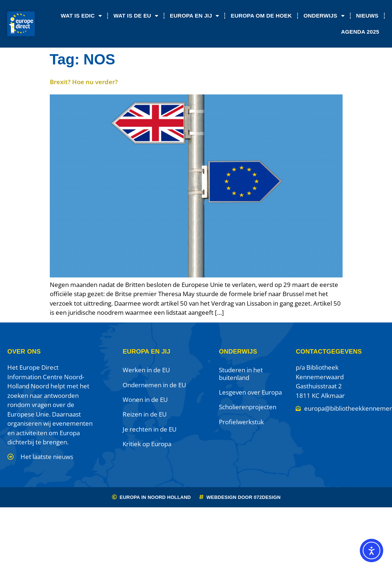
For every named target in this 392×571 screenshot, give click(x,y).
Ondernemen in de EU (154, 385)
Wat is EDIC (81, 16)
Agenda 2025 (360, 32)
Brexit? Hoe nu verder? (84, 82)
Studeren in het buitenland (241, 374)
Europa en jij (194, 16)
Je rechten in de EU (150, 429)
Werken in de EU (146, 370)
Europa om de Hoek (261, 16)
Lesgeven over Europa (250, 392)
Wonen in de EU (145, 400)
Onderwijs (324, 16)
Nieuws (367, 16)
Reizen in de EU (145, 414)
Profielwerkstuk (241, 422)
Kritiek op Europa (147, 444)
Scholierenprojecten (248, 407)
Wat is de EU (136, 16)
